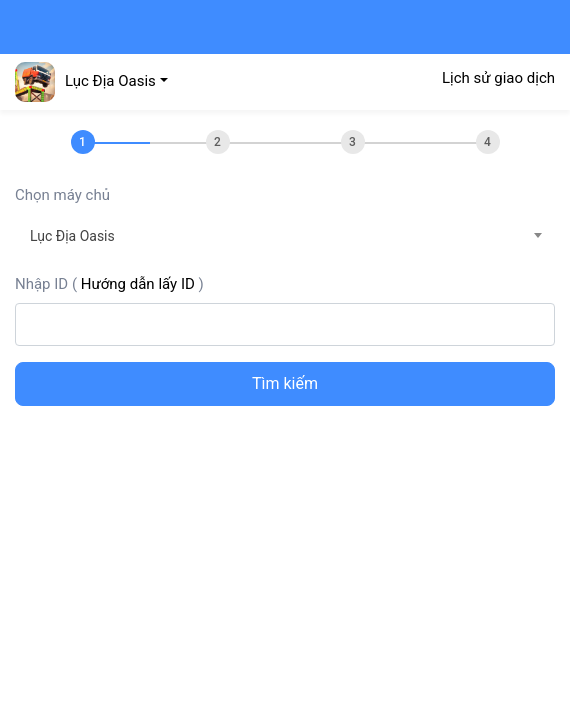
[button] (91, 81)
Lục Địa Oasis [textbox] (72, 236)
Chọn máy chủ (62, 195)
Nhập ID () (109, 284)
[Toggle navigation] (34, 26)
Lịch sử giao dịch (498, 78)
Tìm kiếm (285, 383)
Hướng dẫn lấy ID (138, 284)
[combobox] (285, 236)
